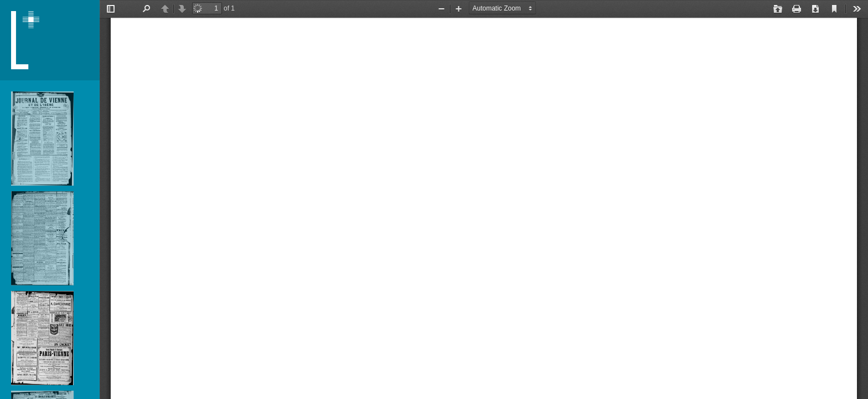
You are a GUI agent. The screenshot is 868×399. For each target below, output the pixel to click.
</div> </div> (484, 199)
